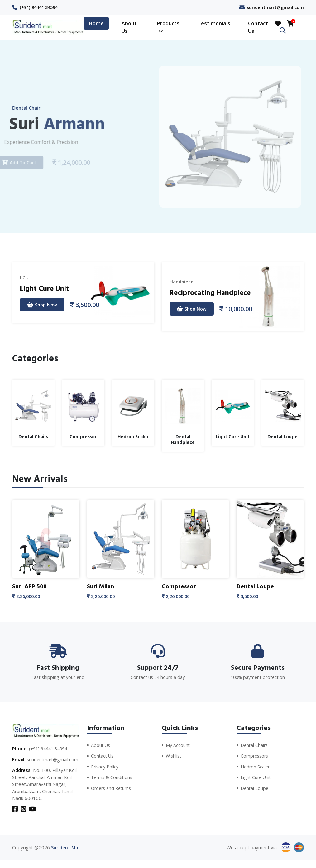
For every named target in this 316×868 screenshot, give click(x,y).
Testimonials (214, 23)
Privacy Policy (106, 766)
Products (168, 27)
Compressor (179, 586)
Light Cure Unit (46, 288)
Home (96, 23)
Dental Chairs (255, 745)
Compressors (255, 756)
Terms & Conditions (112, 777)
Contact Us (258, 27)
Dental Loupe (256, 586)
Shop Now (43, 305)
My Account (178, 745)
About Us (129, 27)
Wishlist (174, 756)
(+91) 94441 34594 (41, 7)
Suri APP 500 (30, 586)
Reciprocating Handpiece (214, 292)
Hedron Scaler (256, 766)
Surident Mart (67, 855)
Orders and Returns (113, 788)
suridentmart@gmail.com (275, 7)
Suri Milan (101, 586)
